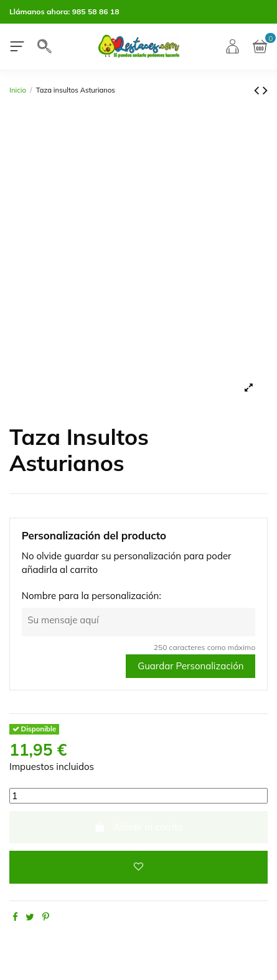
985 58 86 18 (96, 11)
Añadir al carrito (138, 827)
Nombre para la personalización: (92, 596)
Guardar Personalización (190, 666)
